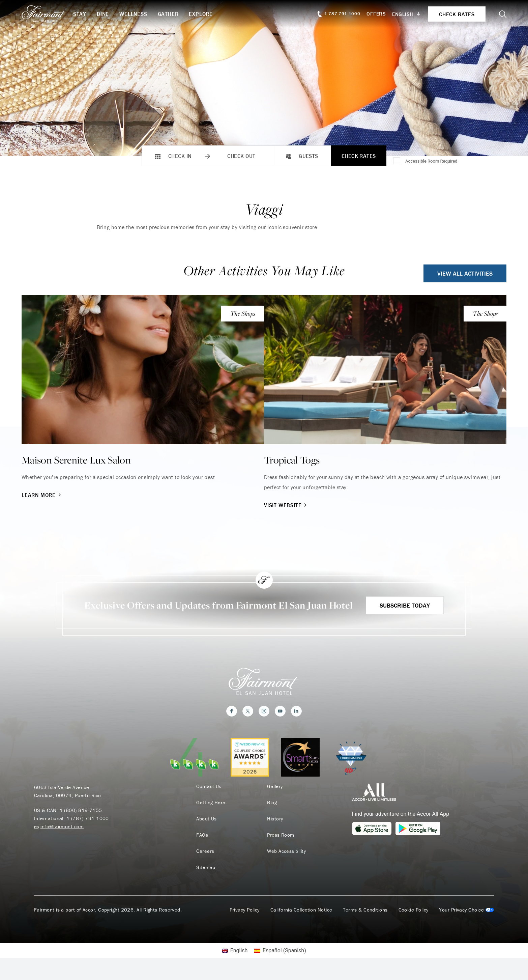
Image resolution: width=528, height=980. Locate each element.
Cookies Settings (466, 922)
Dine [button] (103, 14)
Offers (376, 14)
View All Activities (465, 273)
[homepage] (47, 14)
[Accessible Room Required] (397, 161)
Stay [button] (80, 14)
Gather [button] (168, 14)
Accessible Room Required (431, 161)
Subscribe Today (405, 617)
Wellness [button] (133, 14)
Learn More (42, 495)
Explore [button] (201, 14)
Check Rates (359, 156)
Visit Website (286, 505)
